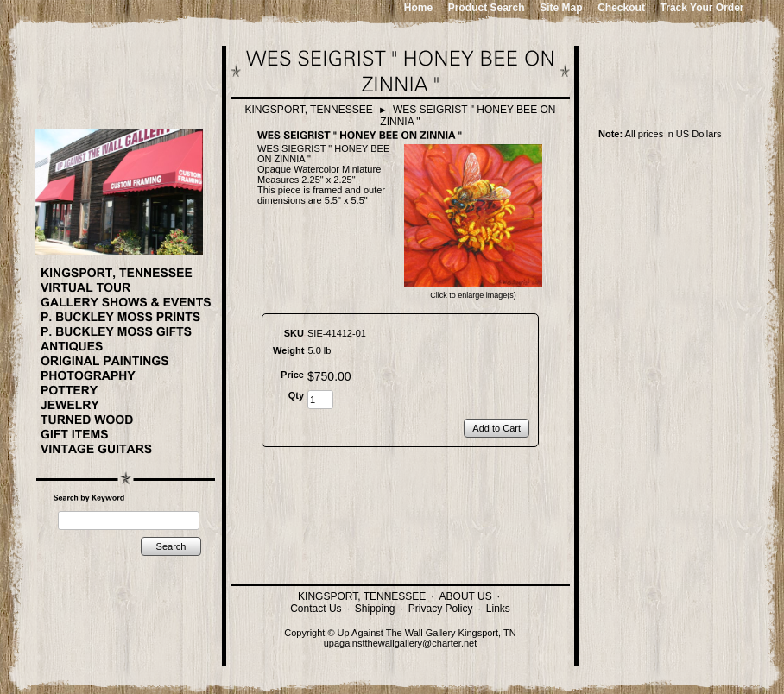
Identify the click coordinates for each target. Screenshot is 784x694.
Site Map (561, 8)
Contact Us (316, 609)
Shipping (375, 609)
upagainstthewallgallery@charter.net (401, 643)
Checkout (621, 8)
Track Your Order (702, 8)
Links (498, 609)
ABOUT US (466, 596)
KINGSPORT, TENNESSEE (309, 110)
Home (418, 8)
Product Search (487, 8)
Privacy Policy (441, 609)
